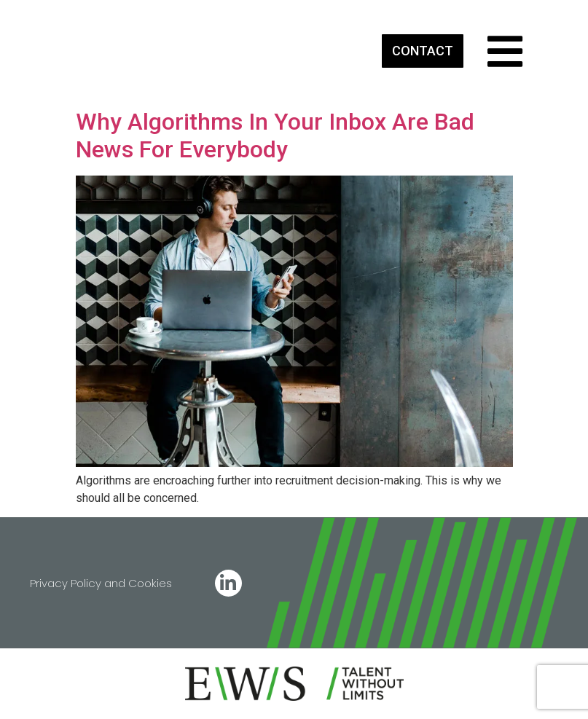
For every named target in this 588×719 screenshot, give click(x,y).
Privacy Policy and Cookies (101, 583)
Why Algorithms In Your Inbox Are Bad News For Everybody (275, 135)
